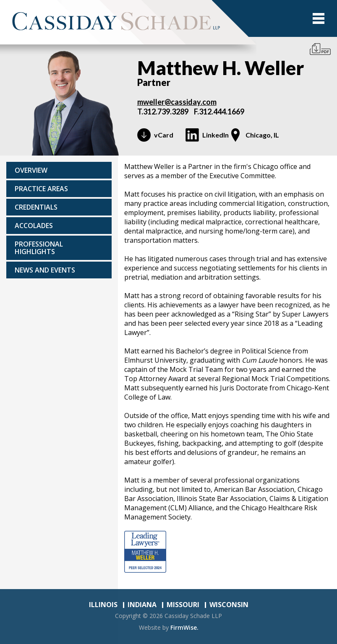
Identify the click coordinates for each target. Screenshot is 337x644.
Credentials (36, 207)
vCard (164, 135)
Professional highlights (39, 248)
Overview (31, 170)
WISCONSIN (229, 605)
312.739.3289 (166, 112)
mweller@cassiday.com (177, 102)
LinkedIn (216, 135)
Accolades (34, 226)
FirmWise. (184, 627)
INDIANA (142, 605)
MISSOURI (183, 605)
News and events (45, 270)
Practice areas (41, 189)
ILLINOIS (103, 605)
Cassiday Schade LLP (193, 616)
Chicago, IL (262, 135)
